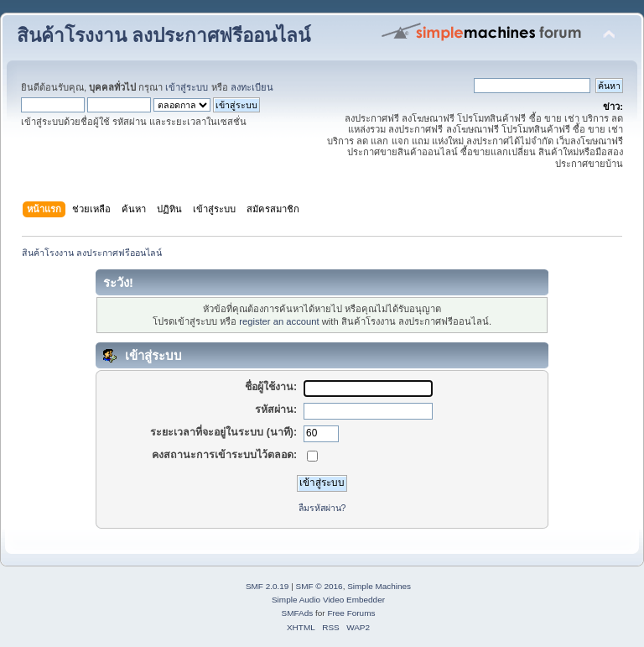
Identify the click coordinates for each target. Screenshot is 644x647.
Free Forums (351, 613)
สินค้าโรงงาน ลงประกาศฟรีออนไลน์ (164, 36)
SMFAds (298, 613)
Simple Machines (379, 586)
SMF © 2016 (319, 586)
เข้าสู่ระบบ (187, 87)
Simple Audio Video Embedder (328, 600)
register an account (279, 321)
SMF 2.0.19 (267, 586)
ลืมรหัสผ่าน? (322, 508)
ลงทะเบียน (252, 87)
